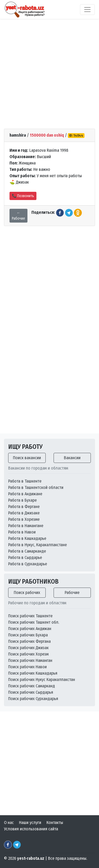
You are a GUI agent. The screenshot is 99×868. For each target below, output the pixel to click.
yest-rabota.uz (31, 858)
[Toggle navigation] (87, 10)
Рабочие (72, 593)
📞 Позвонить (23, 196)
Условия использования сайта (31, 829)
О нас (9, 823)
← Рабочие (18, 216)
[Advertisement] (49, 71)
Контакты (55, 823)
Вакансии (72, 458)
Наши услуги (30, 823)
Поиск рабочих (27, 593)
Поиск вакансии (27, 458)
